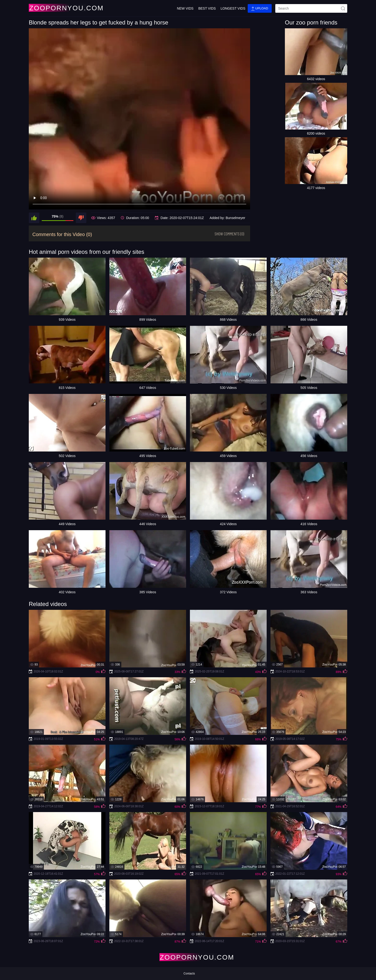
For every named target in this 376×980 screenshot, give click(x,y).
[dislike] (81, 218)
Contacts (189, 974)
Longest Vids (233, 8)
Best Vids (207, 8)
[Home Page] (57, 8)
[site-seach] (343, 8)
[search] (311, 8)
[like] (34, 218)
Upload (260, 9)
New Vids (185, 8)
